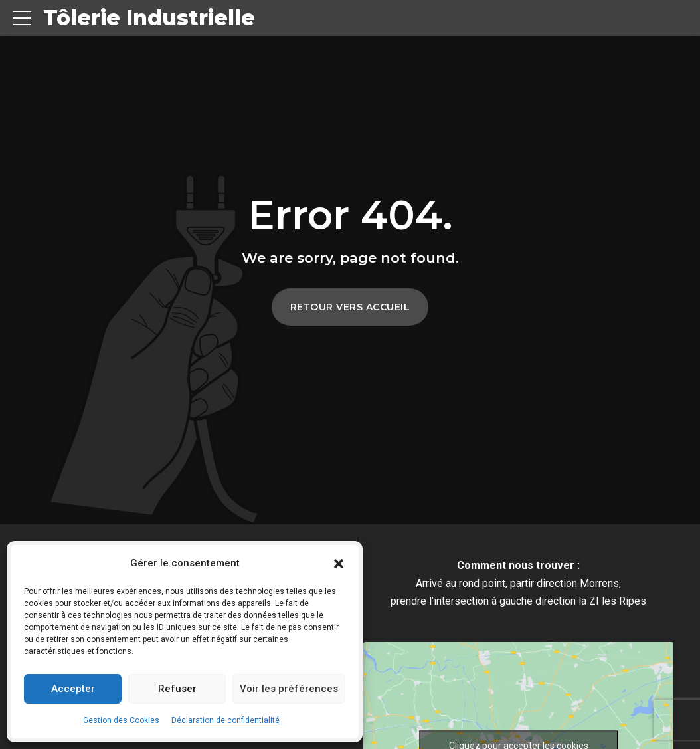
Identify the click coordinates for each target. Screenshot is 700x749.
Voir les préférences (289, 689)
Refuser (177, 689)
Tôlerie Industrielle (149, 18)
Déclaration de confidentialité (225, 720)
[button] (339, 564)
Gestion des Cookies (121, 720)
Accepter (73, 689)
